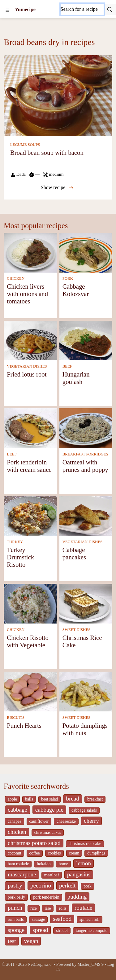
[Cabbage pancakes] (86, 515)
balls (29, 799)
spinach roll (90, 919)
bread (73, 799)
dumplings (96, 853)
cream (74, 853)
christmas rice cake (85, 844)
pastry (15, 885)
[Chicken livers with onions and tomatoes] (30, 252)
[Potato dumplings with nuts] (86, 691)
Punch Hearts (24, 725)
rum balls (16, 919)
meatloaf (52, 875)
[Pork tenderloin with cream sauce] (30, 428)
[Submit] (110, 9)
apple (12, 799)
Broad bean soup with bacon (47, 152)
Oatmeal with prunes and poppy (85, 466)
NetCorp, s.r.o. (40, 964)
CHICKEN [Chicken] (16, 278)
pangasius (79, 874)
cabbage (17, 810)
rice (34, 908)
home (64, 864)
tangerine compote (92, 931)
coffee (35, 853)
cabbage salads (84, 810)
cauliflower (39, 821)
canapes (15, 821)
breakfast (95, 799)
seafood (62, 919)
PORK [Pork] (68, 278)
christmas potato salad (34, 843)
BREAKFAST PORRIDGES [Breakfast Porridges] (85, 454)
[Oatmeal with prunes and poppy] (86, 428)
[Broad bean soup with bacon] (58, 95)
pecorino (41, 885)
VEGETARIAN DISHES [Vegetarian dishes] (27, 366)
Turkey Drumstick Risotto (20, 557)
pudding (77, 897)
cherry (91, 821)
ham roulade (18, 864)
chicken (17, 832)
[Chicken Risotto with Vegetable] (30, 603)
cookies (54, 853)
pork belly (16, 897)
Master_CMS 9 (91, 964)
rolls (62, 908)
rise (48, 908)
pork (87, 886)
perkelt (67, 885)
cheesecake (66, 821)
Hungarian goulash (76, 378)
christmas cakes (48, 832)
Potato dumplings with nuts (85, 729)
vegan (31, 941)
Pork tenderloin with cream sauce (29, 466)
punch (15, 908)
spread (40, 930)
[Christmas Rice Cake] (86, 603)
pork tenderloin (46, 897)
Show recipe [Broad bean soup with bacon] (57, 187)
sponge (16, 930)
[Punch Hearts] (30, 691)
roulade (84, 908)
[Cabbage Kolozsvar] (86, 252)
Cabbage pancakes (74, 553)
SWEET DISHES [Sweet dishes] (76, 630)
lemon (84, 863)
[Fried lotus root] (30, 340)
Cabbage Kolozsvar (76, 290)
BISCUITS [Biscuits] (16, 718)
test (12, 941)
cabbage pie (49, 810)
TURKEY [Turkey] (15, 542)
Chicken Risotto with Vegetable (28, 641)
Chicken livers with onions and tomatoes (27, 294)
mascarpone (22, 874)
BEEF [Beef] (67, 366)
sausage (39, 919)
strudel (62, 931)
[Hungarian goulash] (86, 340)
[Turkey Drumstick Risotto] (30, 515)
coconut (15, 853)
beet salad (50, 799)
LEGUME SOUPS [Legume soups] (25, 145)
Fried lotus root (27, 374)
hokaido (44, 864)
